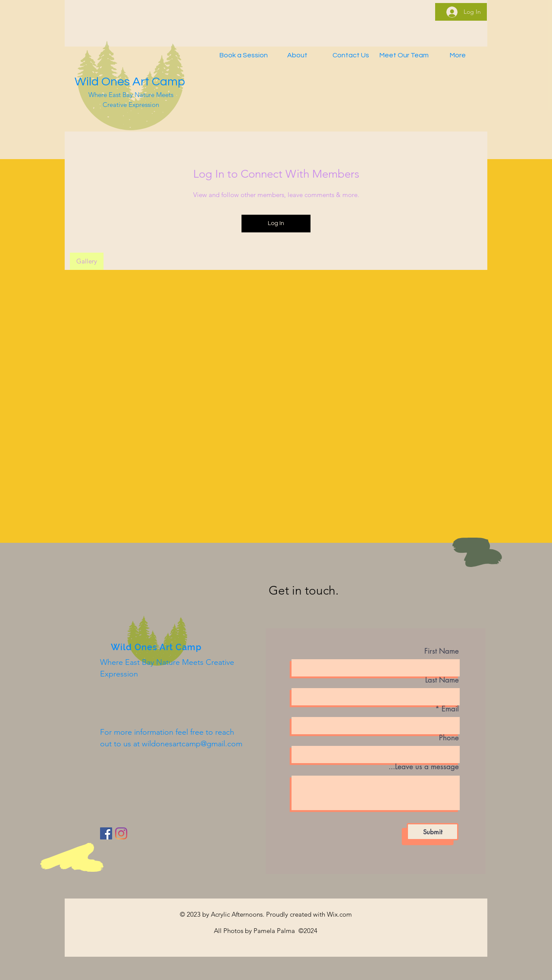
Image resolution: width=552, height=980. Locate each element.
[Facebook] (106, 833)
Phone (449, 738)
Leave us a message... (424, 767)
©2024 (307, 931)
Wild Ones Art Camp (130, 82)
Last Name (442, 680)
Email (450, 709)
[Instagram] (121, 833)
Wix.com (339, 914)
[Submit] (433, 832)
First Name (442, 651)
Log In (276, 223)
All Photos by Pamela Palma (255, 931)
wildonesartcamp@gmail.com (192, 744)
